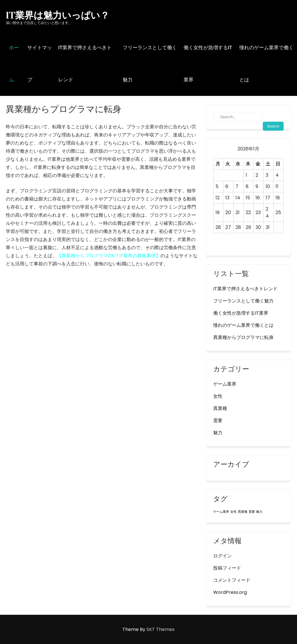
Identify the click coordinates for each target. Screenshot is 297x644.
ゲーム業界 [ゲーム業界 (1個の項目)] (221, 512)
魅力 (218, 433)
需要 (218, 420)
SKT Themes (161, 629)
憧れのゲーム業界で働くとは (266, 64)
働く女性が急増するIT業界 (208, 64)
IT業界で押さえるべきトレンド (85, 64)
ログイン (222, 556)
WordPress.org (230, 592)
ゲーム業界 (225, 384)
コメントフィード (232, 580)
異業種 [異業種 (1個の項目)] (243, 512)
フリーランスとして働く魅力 (150, 64)
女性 (218, 396)
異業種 (220, 408)
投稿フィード (227, 568)
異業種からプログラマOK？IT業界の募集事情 (109, 256)
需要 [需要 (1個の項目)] (252, 512)
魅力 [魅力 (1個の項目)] (259, 512)
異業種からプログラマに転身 (243, 337)
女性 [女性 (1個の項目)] (233, 512)
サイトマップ (40, 64)
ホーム (14, 64)
